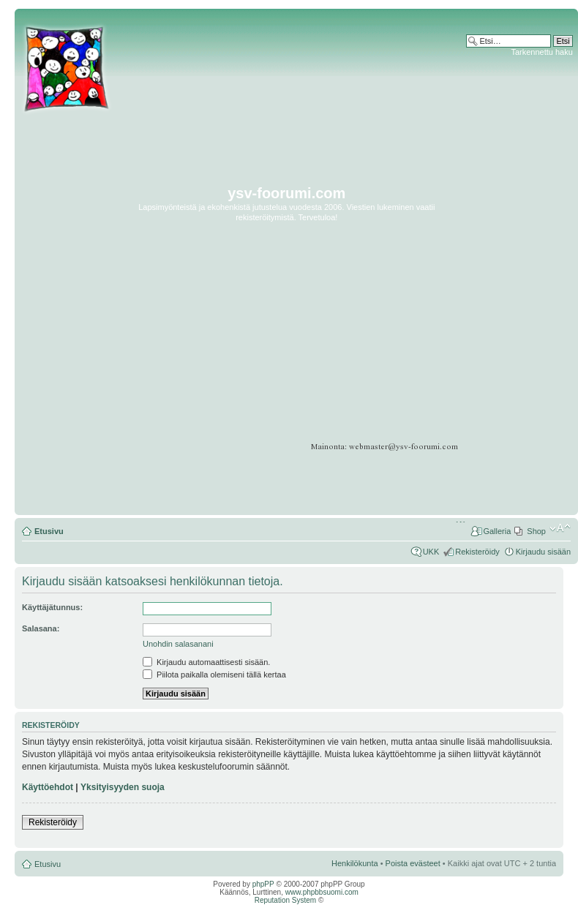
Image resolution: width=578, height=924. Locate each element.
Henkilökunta (355, 863)
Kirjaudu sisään (543, 552)
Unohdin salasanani (178, 644)
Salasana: (41, 628)
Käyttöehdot (48, 787)
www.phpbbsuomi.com (322, 892)
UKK (431, 552)
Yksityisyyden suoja (123, 787)
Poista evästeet (413, 863)
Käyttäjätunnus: (52, 607)
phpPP (263, 884)
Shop (536, 531)
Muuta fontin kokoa (560, 528)
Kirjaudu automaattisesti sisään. (206, 662)
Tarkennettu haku (541, 52)
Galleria (497, 531)
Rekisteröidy (477, 552)
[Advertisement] (517, 276)
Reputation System (286, 900)
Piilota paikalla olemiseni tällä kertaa (214, 675)
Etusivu (49, 531)
